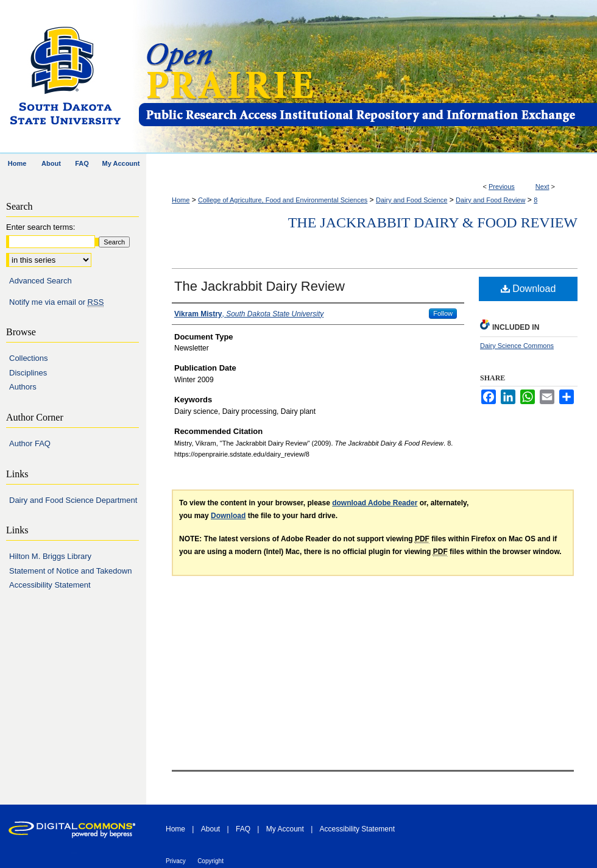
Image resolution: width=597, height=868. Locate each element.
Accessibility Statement (50, 585)
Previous (502, 187)
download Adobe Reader (375, 503)
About (210, 829)
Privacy (176, 861)
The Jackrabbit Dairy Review (260, 286)
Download (528, 289)
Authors (23, 387)
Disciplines (28, 373)
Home (181, 200)
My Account (285, 829)
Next (542, 187)
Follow (443, 313)
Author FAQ (30, 443)
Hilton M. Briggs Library (50, 556)
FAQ (243, 829)
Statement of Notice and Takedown (70, 571)
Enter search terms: (41, 227)
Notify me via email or (56, 302)
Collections (29, 358)
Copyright (210, 861)
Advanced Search (41, 281)
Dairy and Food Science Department (73, 500)
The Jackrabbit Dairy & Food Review (433, 222)
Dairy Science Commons (517, 346)
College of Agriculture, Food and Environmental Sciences (283, 200)
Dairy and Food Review (490, 200)
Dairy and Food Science (412, 200)
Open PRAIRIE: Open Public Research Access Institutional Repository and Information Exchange (367, 77)
